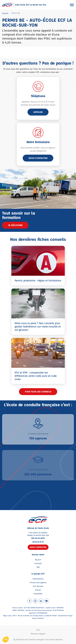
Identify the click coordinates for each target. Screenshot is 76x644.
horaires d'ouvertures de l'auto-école (38, 105)
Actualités (38, 594)
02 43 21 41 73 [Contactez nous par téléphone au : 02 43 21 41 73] (38, 542)
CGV (38, 630)
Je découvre (15, 225)
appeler (38, 112)
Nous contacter (38, 158)
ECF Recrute (38, 586)
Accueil (5, 13)
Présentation (38, 579)
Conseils (38, 563)
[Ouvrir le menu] (72, 5)
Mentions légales (38, 634)
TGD (38, 567)
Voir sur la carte (38, 538)
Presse (38, 590)
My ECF (38, 560)
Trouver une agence (38, 582)
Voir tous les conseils (38, 392)
